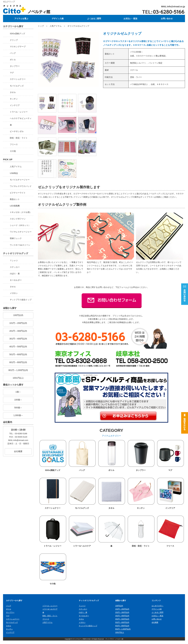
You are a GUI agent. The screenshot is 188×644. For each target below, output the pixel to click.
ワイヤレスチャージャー (21, 232)
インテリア (15, 105)
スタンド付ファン (18, 219)
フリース (14, 144)
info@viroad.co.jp (176, 7)
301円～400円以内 (18, 339)
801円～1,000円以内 (18, 370)
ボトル (13, 60)
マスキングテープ (18, 47)
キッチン (14, 99)
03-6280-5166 (21, 434)
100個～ (18, 400)
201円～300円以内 (18, 331)
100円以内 (18, 315)
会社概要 (18, 451)
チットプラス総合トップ (21, 300)
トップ (41, 26)
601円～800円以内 (18, 362)
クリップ (14, 40)
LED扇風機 (15, 206)
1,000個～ (18, 415)
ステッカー (15, 267)
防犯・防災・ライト (19, 138)
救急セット (15, 199)
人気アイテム (16, 167)
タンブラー (15, 66)
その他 (13, 151)
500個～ (18, 408)
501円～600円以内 (18, 354)
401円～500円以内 (18, 347)
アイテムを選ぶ (21, 18)
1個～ (18, 392)
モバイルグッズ (17, 86)
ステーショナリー (18, 79)
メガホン (14, 293)
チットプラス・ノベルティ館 (114, 642)
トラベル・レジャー (19, 112)
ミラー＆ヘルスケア (82, 549)
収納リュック (16, 238)
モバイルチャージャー (20, 180)
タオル (13, 92)
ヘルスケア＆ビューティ (21, 118)
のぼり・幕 (15, 274)
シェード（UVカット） (20, 225)
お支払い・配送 (130, 18)
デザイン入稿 (58, 18)
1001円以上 (18, 378)
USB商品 (14, 173)
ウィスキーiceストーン (20, 245)
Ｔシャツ (14, 261)
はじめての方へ (157, 609)
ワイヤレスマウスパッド (21, 186)
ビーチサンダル (17, 131)
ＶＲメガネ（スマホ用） (21, 212)
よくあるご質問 (94, 18)
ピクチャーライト (18, 193)
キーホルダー (16, 280)
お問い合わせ (167, 18)
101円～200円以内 (18, 323)
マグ (12, 73)
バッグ (13, 53)
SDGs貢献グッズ (17, 34)
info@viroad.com (21, 440)
